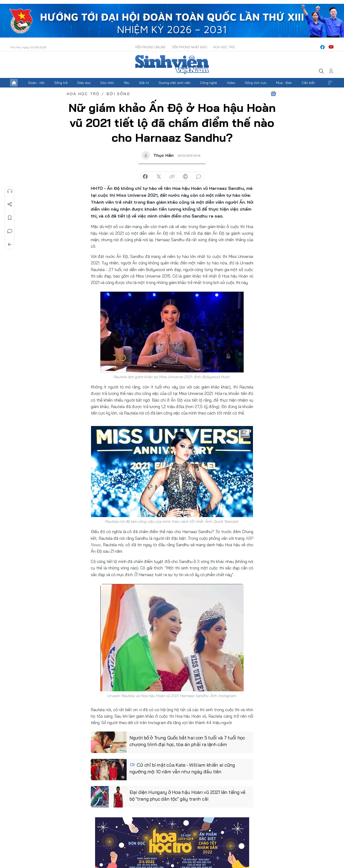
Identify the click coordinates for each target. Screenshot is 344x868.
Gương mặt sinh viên (175, 83)
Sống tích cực (256, 83)
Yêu (126, 83)
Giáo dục (84, 83)
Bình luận (10, 231)
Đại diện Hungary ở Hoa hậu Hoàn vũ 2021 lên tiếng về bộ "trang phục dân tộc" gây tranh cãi (187, 795)
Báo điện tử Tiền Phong (172, 65)
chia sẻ (145, 177)
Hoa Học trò (224, 47)
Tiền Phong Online (150, 47)
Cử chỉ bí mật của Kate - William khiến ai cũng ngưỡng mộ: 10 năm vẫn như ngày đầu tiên (182, 768)
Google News (273, 94)
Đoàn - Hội (36, 83)
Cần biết (308, 83)
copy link (172, 177)
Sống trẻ (61, 83)
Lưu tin (10, 218)
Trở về (10, 245)
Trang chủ (14, 83)
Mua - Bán (284, 83)
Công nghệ (209, 83)
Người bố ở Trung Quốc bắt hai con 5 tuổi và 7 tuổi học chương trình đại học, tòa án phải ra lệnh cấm (187, 741)
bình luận (199, 177)
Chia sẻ (10, 204)
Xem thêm (330, 83)
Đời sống (118, 94)
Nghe (10, 191)
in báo (185, 177)
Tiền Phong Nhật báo (189, 47)
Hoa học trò (83, 94)
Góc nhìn (107, 83)
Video (231, 83)
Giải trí (144, 83)
